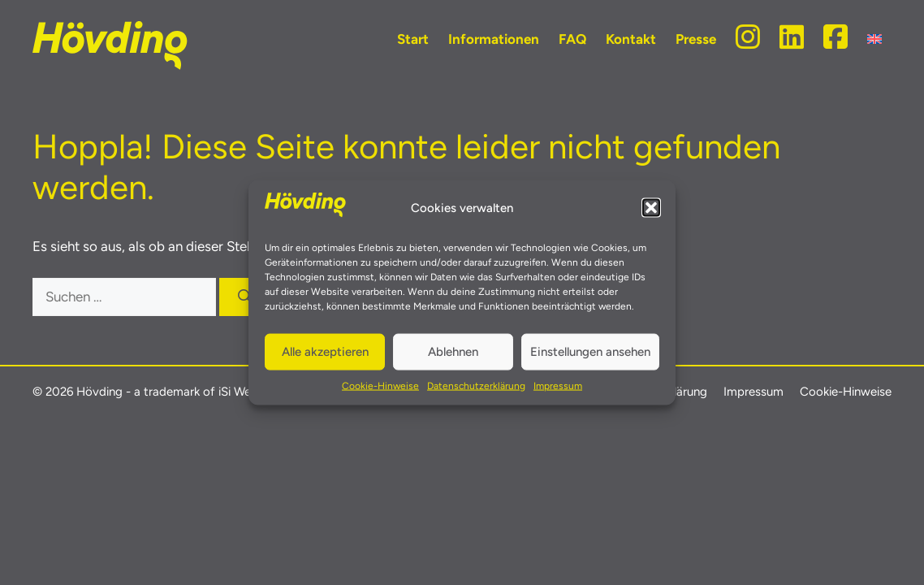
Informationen (494, 39)
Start (413, 39)
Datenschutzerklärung (476, 385)
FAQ (572, 39)
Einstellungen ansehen (590, 352)
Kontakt (631, 39)
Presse (696, 39)
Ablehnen (453, 352)
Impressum (558, 385)
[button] (651, 208)
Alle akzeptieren (325, 352)
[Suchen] (245, 297)
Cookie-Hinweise (380, 385)
